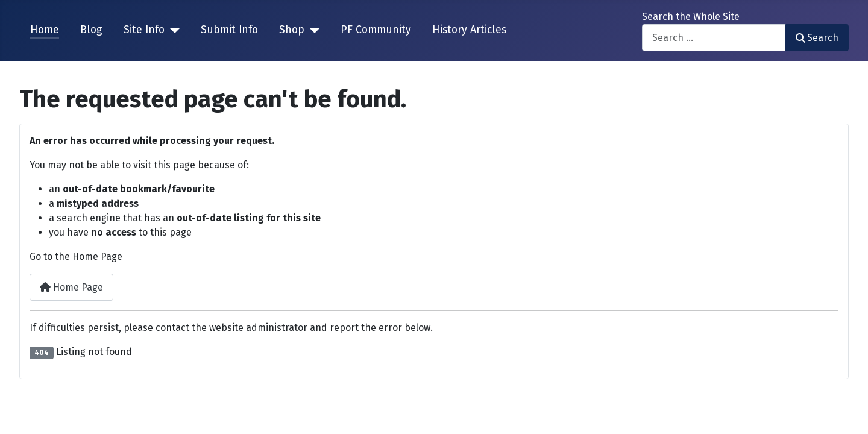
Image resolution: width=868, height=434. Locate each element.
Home (45, 30)
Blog (91, 30)
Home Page (71, 287)
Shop (292, 30)
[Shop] (312, 30)
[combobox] (714, 38)
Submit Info (229, 30)
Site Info (144, 30)
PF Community (376, 30)
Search (817, 38)
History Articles (469, 30)
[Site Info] (172, 30)
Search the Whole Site (691, 17)
